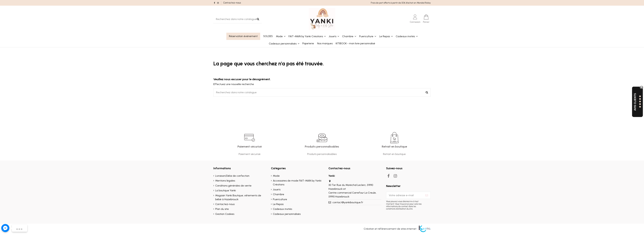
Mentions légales (225, 181)
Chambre (279, 194)
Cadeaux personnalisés (287, 214)
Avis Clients (635, 102)
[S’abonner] (427, 195)
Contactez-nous (232, 3)
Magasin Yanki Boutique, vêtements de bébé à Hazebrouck (238, 197)
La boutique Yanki (226, 190)
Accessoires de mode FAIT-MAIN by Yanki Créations (297, 183)
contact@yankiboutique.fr (348, 202)
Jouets (277, 189)
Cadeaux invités (282, 209)
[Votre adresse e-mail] (405, 195)
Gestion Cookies (225, 214)
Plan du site (222, 209)
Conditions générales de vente (233, 186)
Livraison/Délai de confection (232, 176)
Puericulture (280, 199)
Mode (276, 176)
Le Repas (278, 204)
